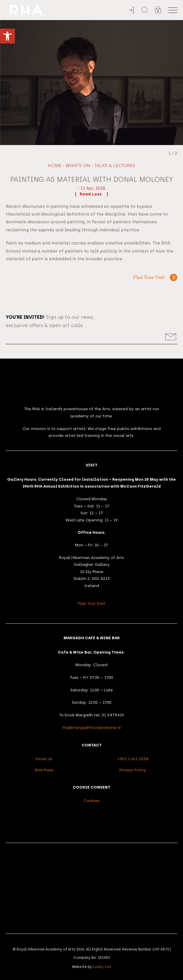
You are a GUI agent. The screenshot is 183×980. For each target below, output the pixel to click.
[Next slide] (175, 82)
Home (55, 166)
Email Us (44, 759)
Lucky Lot (102, 967)
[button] (7, 36)
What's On (78, 166)
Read (92, 194)
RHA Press (44, 770)
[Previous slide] (8, 82)
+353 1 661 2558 (133, 759)
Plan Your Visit (149, 278)
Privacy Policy (133, 770)
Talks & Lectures (115, 166)
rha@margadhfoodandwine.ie (92, 727)
